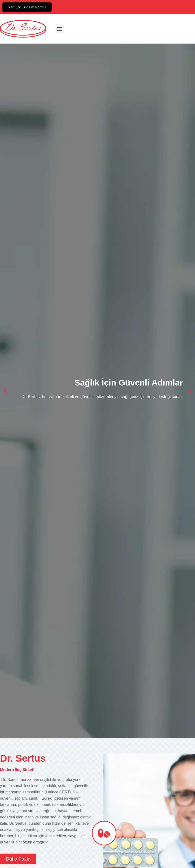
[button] (60, 29)
